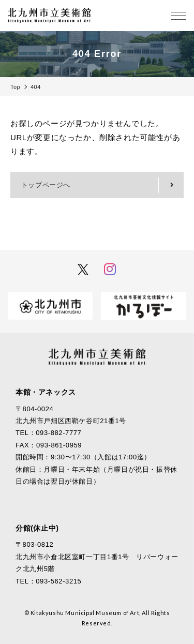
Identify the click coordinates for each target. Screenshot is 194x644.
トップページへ (46, 185)
